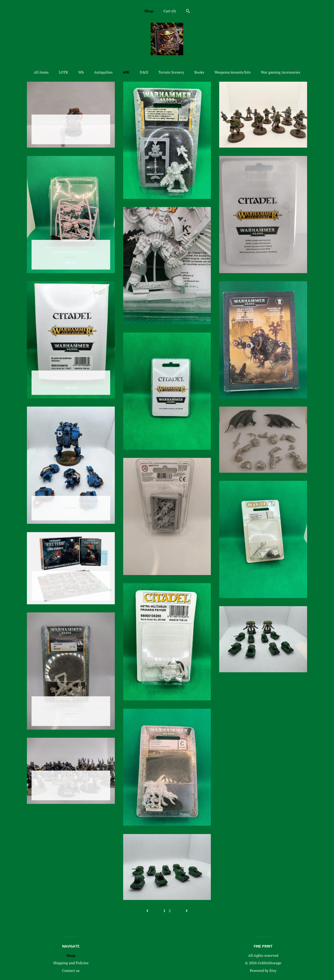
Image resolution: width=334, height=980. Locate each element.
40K (126, 72)
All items (41, 72)
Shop (149, 11)
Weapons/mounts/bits (233, 72)
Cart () (170, 11)
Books (199, 72)
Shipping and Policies (71, 963)
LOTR (63, 72)
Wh (81, 72)
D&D (144, 72)
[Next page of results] (187, 911)
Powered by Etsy (263, 970)
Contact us (71, 970)
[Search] (188, 12)
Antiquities (103, 72)
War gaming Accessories (281, 72)
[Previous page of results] (148, 911)
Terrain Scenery (171, 72)
